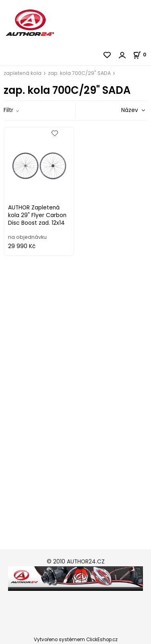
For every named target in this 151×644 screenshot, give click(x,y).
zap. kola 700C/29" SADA (79, 73)
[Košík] (142, 55)
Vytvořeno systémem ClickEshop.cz (76, 640)
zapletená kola (23, 73)
